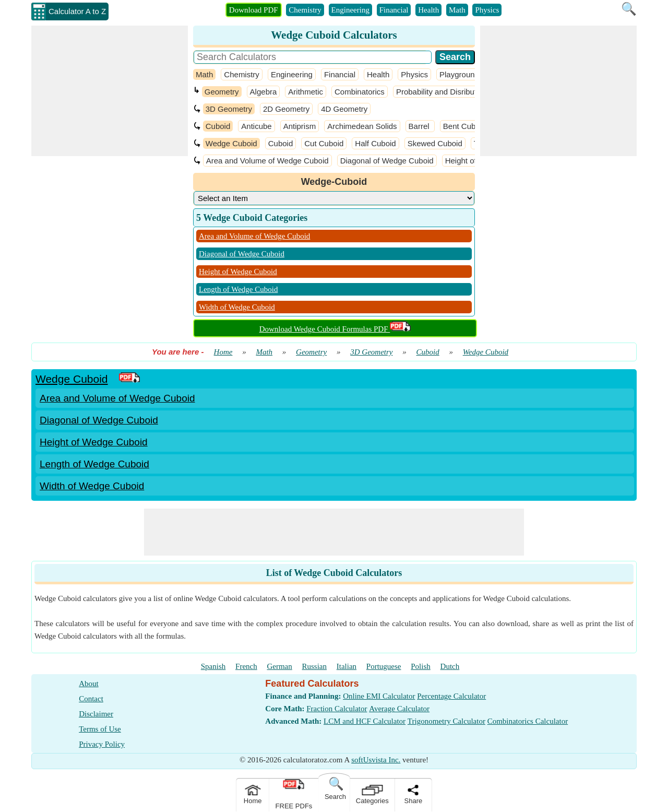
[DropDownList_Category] (334, 198)
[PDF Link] (129, 379)
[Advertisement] (110, 91)
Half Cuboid (375, 143)
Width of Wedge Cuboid (237, 307)
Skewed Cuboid (435, 143)
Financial (394, 10)
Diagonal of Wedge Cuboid (387, 161)
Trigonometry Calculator (446, 721)
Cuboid (218, 126)
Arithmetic (306, 92)
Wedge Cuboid (231, 143)
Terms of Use (100, 729)
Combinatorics (360, 92)
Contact (91, 699)
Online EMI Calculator (379, 696)
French (246, 666)
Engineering (350, 10)
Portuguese (384, 666)
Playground (459, 74)
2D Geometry (286, 109)
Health (428, 10)
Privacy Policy (102, 744)
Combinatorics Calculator (528, 721)
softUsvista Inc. (376, 760)
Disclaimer (96, 714)
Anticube (256, 126)
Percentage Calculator (451, 696)
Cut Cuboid (324, 143)
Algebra (264, 92)
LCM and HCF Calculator (365, 721)
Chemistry (305, 10)
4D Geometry (344, 109)
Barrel (420, 126)
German (279, 666)
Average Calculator (399, 709)
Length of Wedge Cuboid (238, 289)
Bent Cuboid (465, 126)
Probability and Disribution (442, 92)
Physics (487, 10)
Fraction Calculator (337, 709)
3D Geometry (229, 109)
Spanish (213, 666)
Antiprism (300, 126)
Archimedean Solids (362, 126)
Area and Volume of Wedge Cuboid (267, 161)
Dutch (450, 666)
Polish (421, 666)
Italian (347, 666)
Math (457, 10)
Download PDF (254, 10)
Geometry (222, 92)
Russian (315, 666)
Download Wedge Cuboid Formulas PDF (335, 329)
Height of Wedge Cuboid (238, 272)
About (89, 684)
